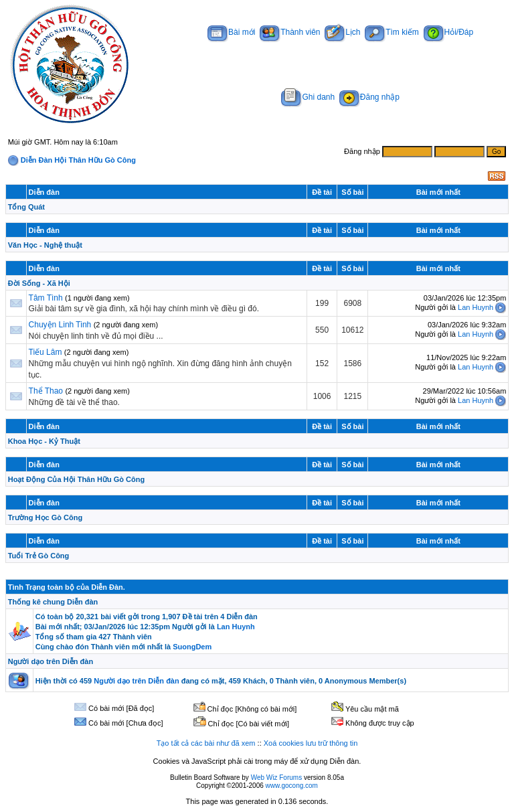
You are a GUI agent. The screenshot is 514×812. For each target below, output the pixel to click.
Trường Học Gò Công (45, 517)
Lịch (342, 32)
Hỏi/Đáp (449, 32)
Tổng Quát (26, 207)
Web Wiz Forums (277, 778)
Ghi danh (308, 97)
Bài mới (231, 32)
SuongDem (192, 647)
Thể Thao (46, 391)
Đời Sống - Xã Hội (39, 283)
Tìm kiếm (392, 32)
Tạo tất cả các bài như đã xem (206, 743)
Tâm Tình (46, 298)
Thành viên (290, 32)
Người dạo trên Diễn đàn (51, 661)
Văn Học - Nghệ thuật (45, 245)
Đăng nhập (369, 97)
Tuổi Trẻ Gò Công (39, 556)
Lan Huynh (476, 307)
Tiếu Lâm (46, 352)
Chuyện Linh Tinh (60, 325)
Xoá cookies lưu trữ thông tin (311, 743)
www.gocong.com (292, 786)
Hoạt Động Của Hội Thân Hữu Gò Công (76, 479)
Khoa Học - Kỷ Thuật (44, 441)
